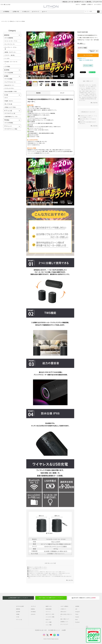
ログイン (78, 5)
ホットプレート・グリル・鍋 (11, 48)
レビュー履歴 (49, 625)
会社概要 (64, 630)
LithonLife (33, 614)
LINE (76, 609)
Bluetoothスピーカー (10, 85)
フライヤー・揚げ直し (10, 55)
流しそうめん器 (8, 104)
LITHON (48, 639)
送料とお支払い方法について (66, 615)
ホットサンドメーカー (10, 44)
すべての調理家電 (9, 38)
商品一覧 (16, 12)
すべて (6, 98)
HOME (3, 21)
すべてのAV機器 (8, 79)
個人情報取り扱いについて (54, 630)
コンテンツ (33, 606)
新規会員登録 (49, 609)
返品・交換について (65, 619)
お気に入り (26, 12)
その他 (18, 617)
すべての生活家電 (9, 73)
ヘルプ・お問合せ (64, 606)
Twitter (77, 614)
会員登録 (84, 5)
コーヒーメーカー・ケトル (11, 41)
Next (72, 56)
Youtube (77, 617)
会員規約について (64, 622)
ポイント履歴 (49, 622)
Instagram (77, 612)
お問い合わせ (63, 612)
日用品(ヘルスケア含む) (10, 107)
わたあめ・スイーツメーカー (11, 63)
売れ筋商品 (33, 612)
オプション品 (19, 620)
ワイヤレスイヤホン (9, 88)
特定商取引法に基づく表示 (41, 630)
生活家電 (18, 612)
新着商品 (6, 12)
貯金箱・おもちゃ (9, 101)
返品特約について (82, 58)
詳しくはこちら (70, 580)
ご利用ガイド (90, 5)
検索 (98, 12)
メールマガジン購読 (50, 617)
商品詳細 (38, 93)
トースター (7, 59)
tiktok (76, 620)
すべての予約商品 (9, 123)
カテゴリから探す (20, 606)
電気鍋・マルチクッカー (10, 52)
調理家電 (18, 609)
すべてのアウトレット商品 (11, 129)
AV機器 (18, 614)
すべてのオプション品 (10, 113)
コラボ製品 (7, 67)
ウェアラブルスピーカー (10, 82)
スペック (62, 93)
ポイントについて (64, 624)
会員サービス (49, 606)
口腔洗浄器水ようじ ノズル (11, 117)
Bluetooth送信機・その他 (11, 92)
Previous (28, 56)
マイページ (35, 12)
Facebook (77, 622)
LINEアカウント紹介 (50, 614)
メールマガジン (98, 5)
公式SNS (77, 606)
